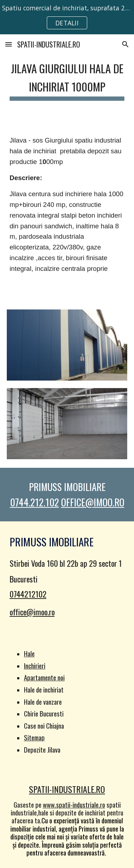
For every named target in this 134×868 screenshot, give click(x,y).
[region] (67, 17)
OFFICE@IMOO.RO (93, 502)
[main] (67, 79)
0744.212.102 (34, 502)
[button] (9, 44)
